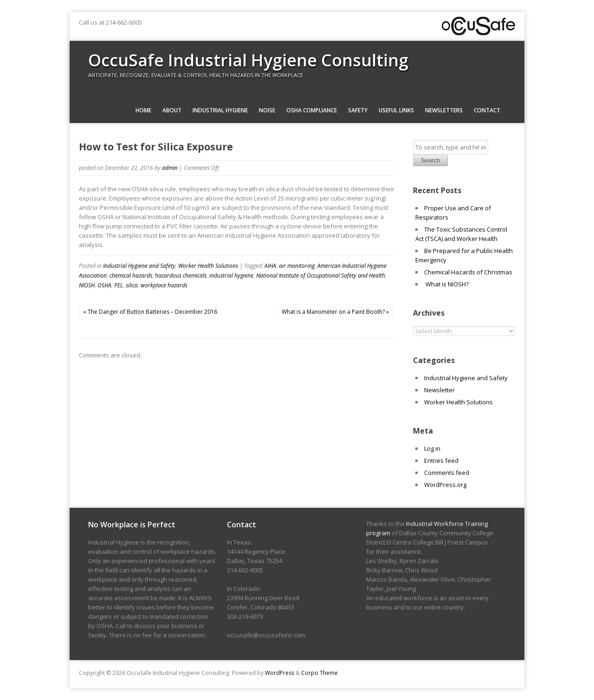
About (172, 110)
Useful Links (396, 110)
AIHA (270, 266)
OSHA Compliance (312, 110)
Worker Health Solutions (208, 266)
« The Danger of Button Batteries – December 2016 (150, 312)
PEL (119, 285)
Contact (487, 110)
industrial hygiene (231, 275)
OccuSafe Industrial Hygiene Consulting (248, 60)
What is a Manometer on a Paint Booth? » (335, 312)
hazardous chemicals (181, 275)
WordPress (280, 673)
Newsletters (444, 110)
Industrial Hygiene (220, 110)
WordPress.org (445, 485)
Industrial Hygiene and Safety (139, 266)
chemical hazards (131, 275)
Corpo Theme (320, 673)
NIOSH (87, 285)
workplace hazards (164, 285)
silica (132, 285)
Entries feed (441, 460)
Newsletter (439, 390)
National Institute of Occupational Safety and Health (321, 275)
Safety (358, 110)
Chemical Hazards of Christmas (468, 272)
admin (170, 168)
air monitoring (297, 266)
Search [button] (430, 160)
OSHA (104, 285)
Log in (432, 448)
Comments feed (447, 473)
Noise (267, 110)
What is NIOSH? (446, 284)
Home (143, 110)
